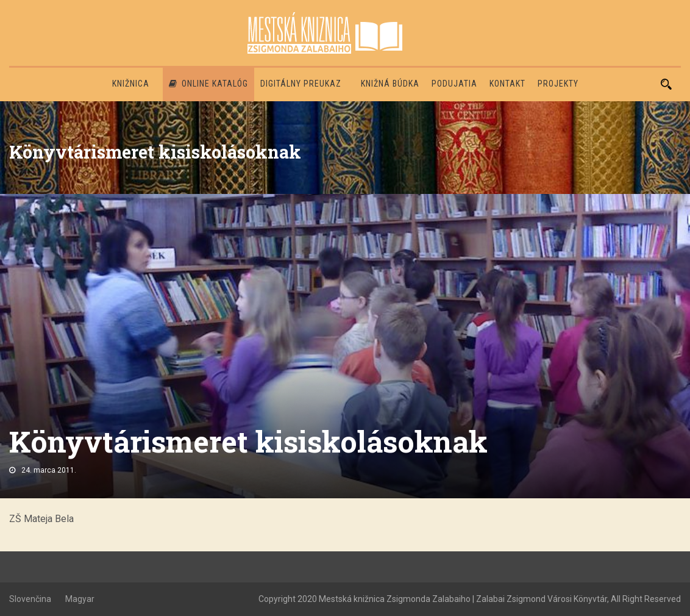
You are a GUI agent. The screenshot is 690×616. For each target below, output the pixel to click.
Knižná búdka (390, 84)
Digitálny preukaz (301, 84)
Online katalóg (208, 84)
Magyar (80, 599)
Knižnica (131, 84)
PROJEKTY (558, 84)
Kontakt (507, 84)
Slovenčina (30, 599)
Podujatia (454, 84)
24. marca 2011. (49, 470)
